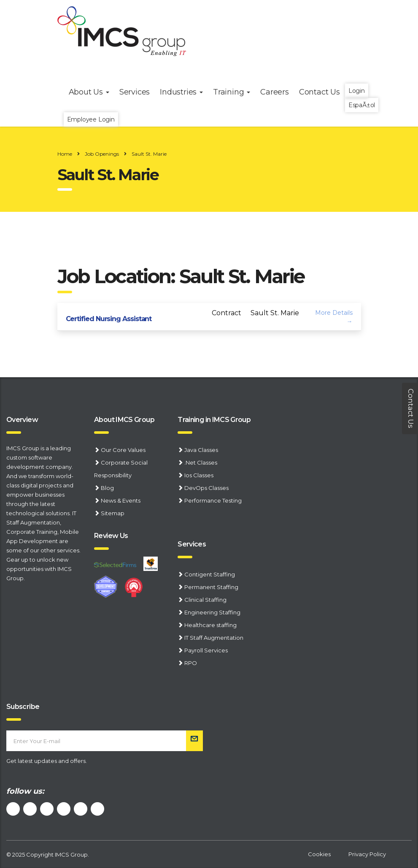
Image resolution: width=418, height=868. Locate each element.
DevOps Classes (206, 488)
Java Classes (201, 450)
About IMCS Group (124, 420)
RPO (191, 663)
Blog (107, 488)
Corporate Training (32, 532)
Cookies (319, 854)
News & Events (121, 500)
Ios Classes (199, 475)
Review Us (111, 536)
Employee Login (91, 119)
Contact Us (320, 92)
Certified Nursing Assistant (109, 319)
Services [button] (135, 92)
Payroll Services (206, 650)
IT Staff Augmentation (214, 638)
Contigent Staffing (210, 574)
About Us (89, 92)
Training (232, 92)
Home (65, 154)
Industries (181, 92)
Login (357, 91)
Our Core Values (123, 450)
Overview (22, 420)
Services (192, 544)
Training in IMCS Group (214, 420)
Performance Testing (213, 500)
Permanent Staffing (211, 587)
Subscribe (23, 707)
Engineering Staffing (212, 612)
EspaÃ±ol (362, 105)
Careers (275, 92)
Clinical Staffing (205, 600)
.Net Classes (201, 462)
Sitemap (113, 513)
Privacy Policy (367, 854)
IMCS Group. (72, 854)
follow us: (25, 791)
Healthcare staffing (210, 625)
